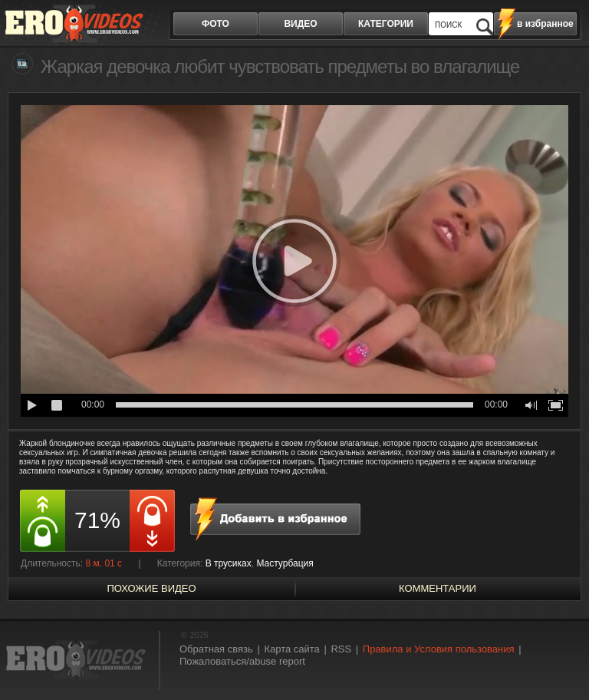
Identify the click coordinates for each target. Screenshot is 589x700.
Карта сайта (291, 649)
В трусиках (229, 563)
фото (216, 24)
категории (386, 24)
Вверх (560, 660)
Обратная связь (216, 649)
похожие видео (151, 588)
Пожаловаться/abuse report (242, 661)
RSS (341, 649)
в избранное (545, 24)
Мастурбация (285, 563)
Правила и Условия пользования (439, 649)
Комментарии (438, 588)
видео (300, 24)
